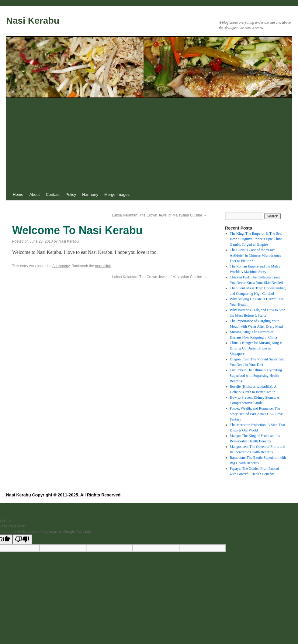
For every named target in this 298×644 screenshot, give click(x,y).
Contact (53, 194)
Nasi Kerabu (33, 20)
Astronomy (61, 266)
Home (18, 194)
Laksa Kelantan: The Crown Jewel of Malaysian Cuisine (159, 215)
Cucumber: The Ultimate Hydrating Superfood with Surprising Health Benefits (256, 376)
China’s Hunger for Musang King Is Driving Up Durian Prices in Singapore (256, 348)
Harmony (90, 194)
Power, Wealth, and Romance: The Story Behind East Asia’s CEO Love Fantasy (256, 414)
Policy (71, 194)
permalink (103, 266)
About (35, 194)
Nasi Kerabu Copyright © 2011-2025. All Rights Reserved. (64, 495)
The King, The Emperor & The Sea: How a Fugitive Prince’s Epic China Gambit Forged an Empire (256, 239)
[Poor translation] (22, 539)
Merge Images (117, 194)
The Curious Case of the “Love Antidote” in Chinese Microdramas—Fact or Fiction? (257, 255)
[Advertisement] (149, 143)
